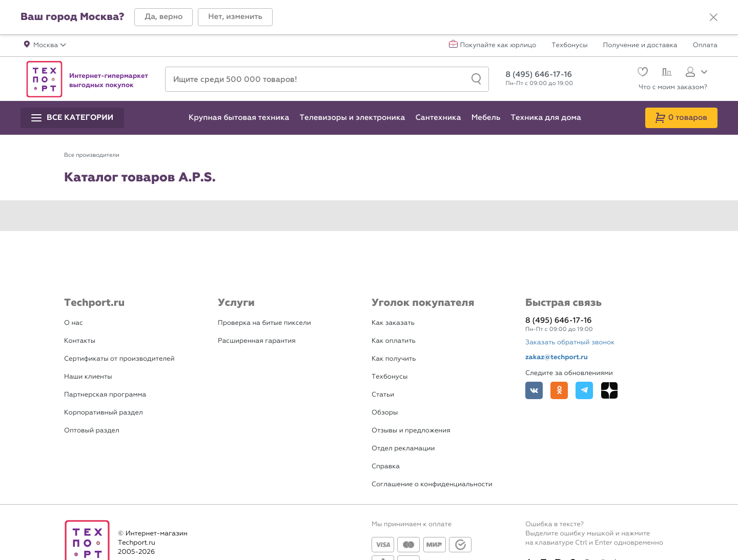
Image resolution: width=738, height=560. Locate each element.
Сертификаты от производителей (119, 359)
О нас (74, 323)
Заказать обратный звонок (570, 343)
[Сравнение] (665, 73)
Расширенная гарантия (257, 341)
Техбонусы (569, 46)
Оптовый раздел (92, 431)
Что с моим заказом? (673, 87)
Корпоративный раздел (104, 413)
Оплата (705, 46)
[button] (163, 17)
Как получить (394, 359)
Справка (386, 466)
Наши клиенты (88, 377)
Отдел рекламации (403, 449)
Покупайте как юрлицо (498, 46)
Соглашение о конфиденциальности (432, 484)
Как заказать (393, 323)
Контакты (80, 341)
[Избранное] (641, 73)
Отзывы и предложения (411, 431)
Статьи (383, 395)
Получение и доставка (640, 46)
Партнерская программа (105, 395)
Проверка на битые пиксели (264, 323)
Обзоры (385, 413)
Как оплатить (394, 341)
